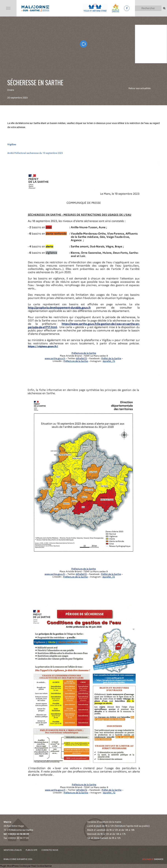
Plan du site (31, 850)
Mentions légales (13, 850)
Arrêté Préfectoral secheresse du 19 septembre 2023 (35, 153)
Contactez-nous (50, 850)
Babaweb (159, 859)
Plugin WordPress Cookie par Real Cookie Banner (26, 866)
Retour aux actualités (140, 88)
